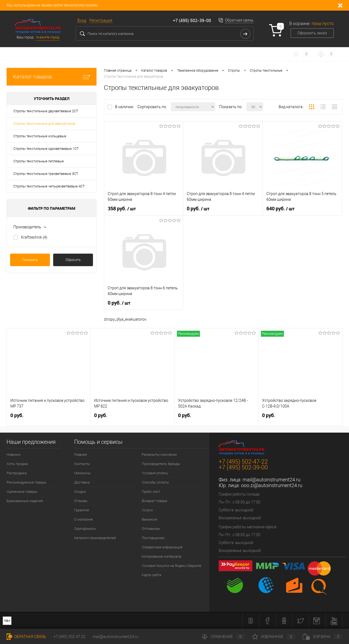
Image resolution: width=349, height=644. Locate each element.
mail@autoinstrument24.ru (272, 480)
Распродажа (17, 473)
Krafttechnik (34, 237)
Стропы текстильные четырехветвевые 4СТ (49, 186)
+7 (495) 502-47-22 (243, 462)
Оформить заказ (312, 33)
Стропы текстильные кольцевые (40, 136)
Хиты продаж (17, 464)
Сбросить (73, 260)
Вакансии (150, 519)
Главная (81, 455)
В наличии (125, 107)
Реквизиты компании (159, 455)
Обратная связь (239, 20)
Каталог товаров (52, 77)
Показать (30, 260)
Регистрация (101, 20)
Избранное (274, 637)
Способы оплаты (155, 482)
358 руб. (122, 209)
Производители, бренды (161, 464)
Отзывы (81, 501)
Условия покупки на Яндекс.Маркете (172, 566)
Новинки (13, 455)
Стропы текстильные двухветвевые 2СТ (46, 111)
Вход (82, 20)
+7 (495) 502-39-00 (192, 20)
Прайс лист (151, 492)
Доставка (82, 482)
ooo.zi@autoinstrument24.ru (272, 485)
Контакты (82, 464)
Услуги (147, 510)
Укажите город (47, 37)
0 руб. (198, 209)
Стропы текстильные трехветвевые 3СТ (46, 174)
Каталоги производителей (95, 538)
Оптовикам (151, 529)
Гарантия (82, 510)
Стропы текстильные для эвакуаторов (44, 124)
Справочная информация (162, 547)
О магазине (84, 519)
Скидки (80, 492)
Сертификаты (85, 529)
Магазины (82, 473)
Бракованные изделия (25, 501)
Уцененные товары (22, 492)
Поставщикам (153, 538)
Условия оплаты (155, 473)
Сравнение (223, 637)
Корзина (323, 637)
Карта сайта (151, 575)
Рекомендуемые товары (27, 482)
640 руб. (280, 209)
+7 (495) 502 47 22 (69, 637)
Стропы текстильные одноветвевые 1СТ (46, 149)
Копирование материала (162, 556)
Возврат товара (154, 501)
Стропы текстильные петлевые (39, 161)
